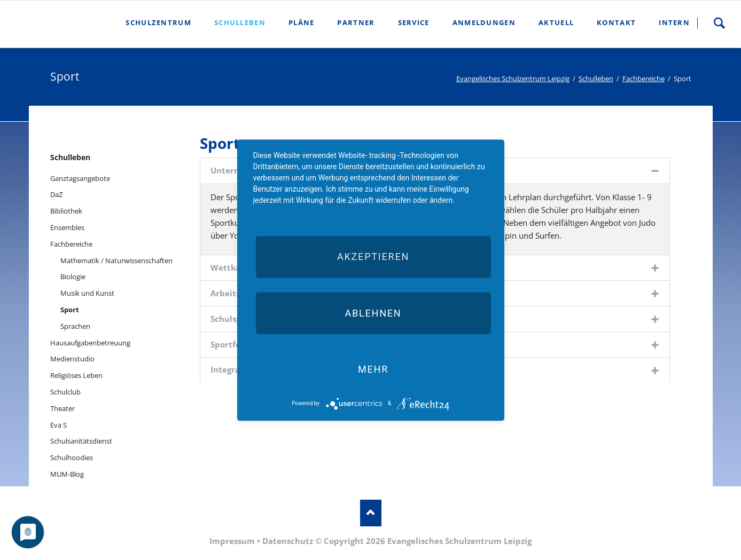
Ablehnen (373, 313)
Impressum (232, 541)
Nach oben (371, 513)
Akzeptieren (373, 257)
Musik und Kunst (87, 293)
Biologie (73, 277)
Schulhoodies (72, 458)
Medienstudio (72, 359)
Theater (63, 408)
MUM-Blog (67, 474)
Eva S (58, 425)
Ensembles (67, 227)
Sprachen (75, 326)
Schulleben (596, 78)
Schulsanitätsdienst (81, 441)
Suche (719, 23)
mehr (373, 369)
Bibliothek (66, 211)
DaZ (56, 194)
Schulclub (65, 392)
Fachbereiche (643, 78)
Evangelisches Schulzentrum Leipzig (513, 78)
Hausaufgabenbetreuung (90, 343)
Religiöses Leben (76, 375)
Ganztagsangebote (80, 178)
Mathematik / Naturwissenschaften (116, 261)
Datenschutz (288, 541)
